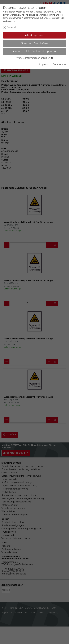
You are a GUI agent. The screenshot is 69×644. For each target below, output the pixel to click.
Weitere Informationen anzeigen (35, 58)
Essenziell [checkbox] (12, 27)
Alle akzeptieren (34, 35)
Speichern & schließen (34, 43)
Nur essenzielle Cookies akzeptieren (34, 52)
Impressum (45, 64)
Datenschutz (59, 64)
